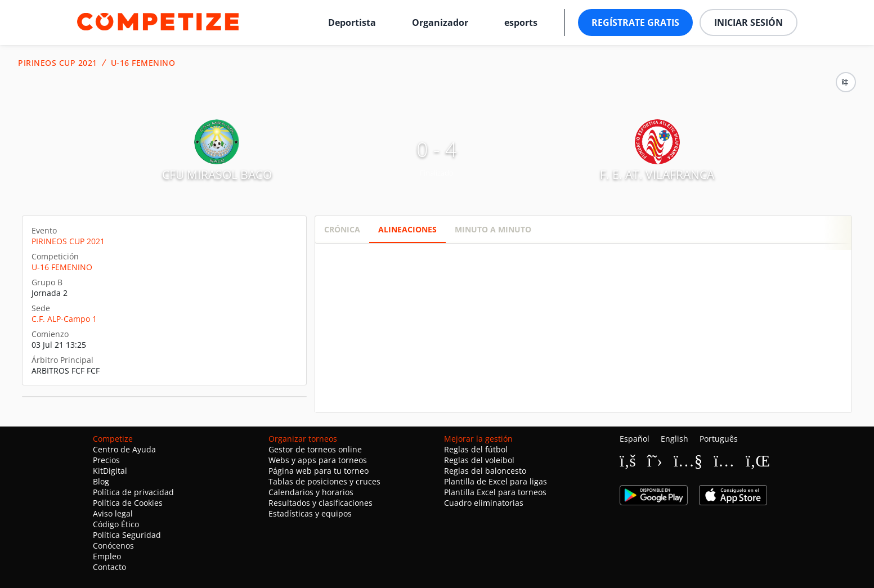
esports (521, 23)
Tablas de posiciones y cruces (324, 481)
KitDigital (110, 471)
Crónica (342, 229)
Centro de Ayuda (124, 449)
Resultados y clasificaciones (321, 503)
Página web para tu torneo (319, 471)
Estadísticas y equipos (310, 513)
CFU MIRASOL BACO (217, 174)
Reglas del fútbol (476, 449)
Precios (106, 460)
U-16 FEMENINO (143, 63)
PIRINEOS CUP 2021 (58, 63)
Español (635, 439)
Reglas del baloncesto (485, 471)
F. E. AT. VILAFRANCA (657, 174)
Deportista (352, 23)
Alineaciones (407, 229)
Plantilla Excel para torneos (495, 492)
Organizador (440, 23)
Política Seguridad (127, 535)
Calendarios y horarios (311, 492)
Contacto (109, 567)
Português (719, 439)
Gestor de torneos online (315, 449)
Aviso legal (113, 513)
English (674, 439)
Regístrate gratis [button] (635, 23)
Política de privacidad (133, 492)
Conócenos (113, 546)
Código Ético (116, 524)
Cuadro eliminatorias (484, 503)
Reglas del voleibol (479, 460)
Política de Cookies (128, 503)
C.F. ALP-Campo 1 (64, 319)
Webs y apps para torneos (318, 460)
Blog (101, 481)
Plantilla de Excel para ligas (496, 481)
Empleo (107, 556)
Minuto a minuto (493, 229)
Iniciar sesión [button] (748, 23)
